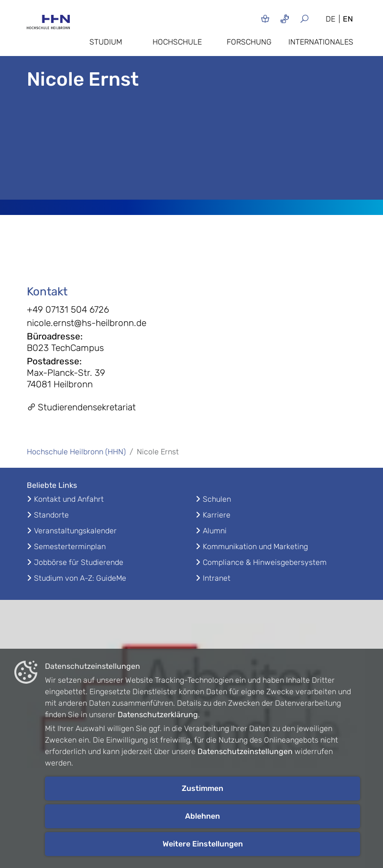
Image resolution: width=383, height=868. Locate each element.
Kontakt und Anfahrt (69, 499)
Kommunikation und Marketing (255, 547)
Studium (106, 42)
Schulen (217, 499)
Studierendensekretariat (81, 407)
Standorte (51, 515)
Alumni (215, 531)
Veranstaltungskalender (75, 531)
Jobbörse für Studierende (79, 562)
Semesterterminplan (70, 547)
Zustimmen (202, 788)
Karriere (217, 515)
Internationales (321, 42)
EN (348, 19)
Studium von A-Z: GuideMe (80, 578)
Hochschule (177, 42)
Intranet (217, 578)
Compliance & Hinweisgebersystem (265, 562)
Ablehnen (202, 816)
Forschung (249, 42)
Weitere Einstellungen (203, 844)
